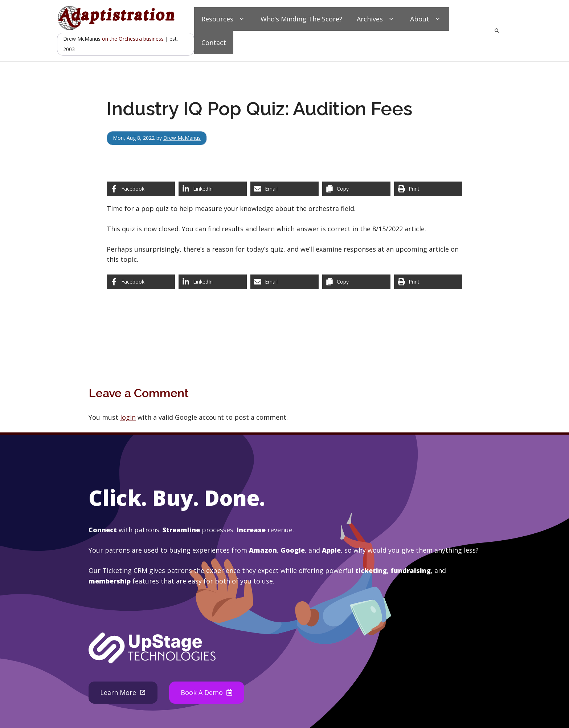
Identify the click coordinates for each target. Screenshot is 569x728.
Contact (214, 42)
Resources (224, 19)
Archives (376, 19)
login (128, 417)
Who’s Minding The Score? (301, 19)
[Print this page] (428, 189)
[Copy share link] (356, 189)
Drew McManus (182, 138)
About (426, 19)
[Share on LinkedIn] (213, 189)
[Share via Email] (284, 189)
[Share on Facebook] (141, 189)
